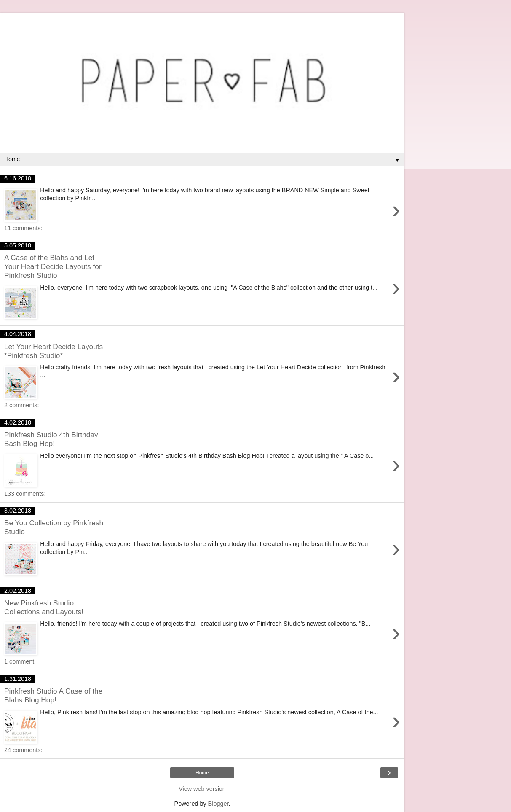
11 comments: (23, 228)
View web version (202, 789)
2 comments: (21, 405)
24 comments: (23, 750)
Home (202, 773)
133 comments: (25, 494)
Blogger (218, 804)
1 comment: (20, 661)
